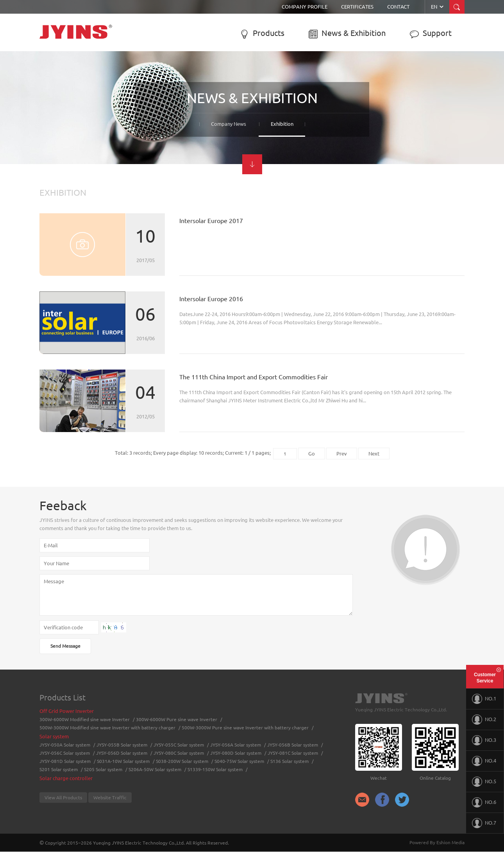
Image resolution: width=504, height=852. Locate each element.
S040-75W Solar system (239, 761)
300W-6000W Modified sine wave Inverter (85, 719)
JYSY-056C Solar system (65, 753)
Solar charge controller (66, 778)
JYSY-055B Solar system (122, 745)
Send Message (65, 646)
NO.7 (484, 823)
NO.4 (484, 761)
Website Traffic (110, 798)
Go (312, 454)
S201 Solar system (59, 769)
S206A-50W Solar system (155, 769)
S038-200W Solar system (182, 761)
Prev (342, 454)
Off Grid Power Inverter (67, 711)
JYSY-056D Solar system (122, 753)
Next (374, 454)
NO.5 (484, 782)
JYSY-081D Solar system (65, 761)
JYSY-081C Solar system (293, 753)
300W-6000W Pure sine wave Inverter (177, 719)
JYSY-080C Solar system (179, 753)
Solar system (54, 736)
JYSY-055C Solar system (179, 745)
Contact (398, 7)
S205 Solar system (103, 769)
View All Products (63, 798)
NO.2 (484, 720)
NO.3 (484, 740)
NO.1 (484, 699)
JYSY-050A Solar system (65, 745)
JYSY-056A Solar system (236, 745)
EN (438, 7)
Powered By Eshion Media (437, 842)
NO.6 (484, 802)
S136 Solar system (290, 761)
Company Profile (305, 7)
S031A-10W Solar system (123, 761)
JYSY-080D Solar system (236, 753)
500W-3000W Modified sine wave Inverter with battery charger (107, 728)
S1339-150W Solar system (215, 769)
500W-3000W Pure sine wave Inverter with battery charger (245, 728)
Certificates (357, 7)
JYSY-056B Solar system (293, 745)
